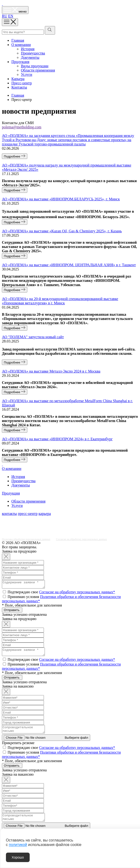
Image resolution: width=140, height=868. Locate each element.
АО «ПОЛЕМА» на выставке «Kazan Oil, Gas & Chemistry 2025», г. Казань (62, 231)
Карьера (18, 79)
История (28, 49)
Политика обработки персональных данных (26, 539)
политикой (18, 845)
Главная (18, 40)
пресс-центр (28, 514)
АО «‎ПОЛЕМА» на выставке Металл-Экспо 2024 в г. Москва (51, 371)
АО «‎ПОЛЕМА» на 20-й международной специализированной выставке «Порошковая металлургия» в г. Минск (60, 301)
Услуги (27, 74)
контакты (9, 514)
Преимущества (33, 53)
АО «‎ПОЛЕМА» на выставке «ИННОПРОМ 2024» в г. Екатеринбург (57, 439)
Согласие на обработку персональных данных (81, 539)
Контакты (19, 87)
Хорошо (18, 857)
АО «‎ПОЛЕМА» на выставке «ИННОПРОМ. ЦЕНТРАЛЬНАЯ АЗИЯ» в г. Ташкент (69, 265)
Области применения (38, 70)
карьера (45, 514)
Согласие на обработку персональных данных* (77, 593)
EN (11, 16)
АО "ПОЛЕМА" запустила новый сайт (33, 337)
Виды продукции (35, 66)
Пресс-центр (22, 83)
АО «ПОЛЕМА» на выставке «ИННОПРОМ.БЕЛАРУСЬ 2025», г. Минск (61, 199)
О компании (21, 45)
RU (5, 16)
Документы (30, 57)
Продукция (20, 62)
